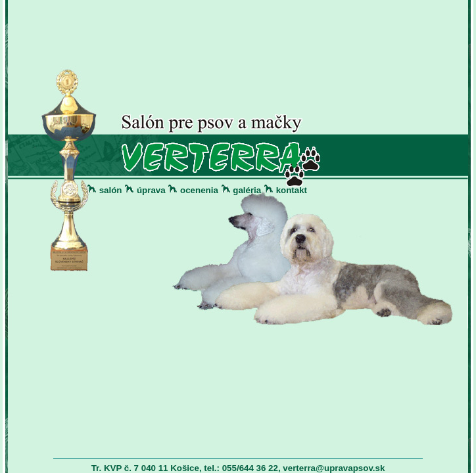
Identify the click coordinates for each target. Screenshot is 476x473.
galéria (247, 190)
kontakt (292, 190)
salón (111, 190)
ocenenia (199, 190)
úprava (151, 190)
